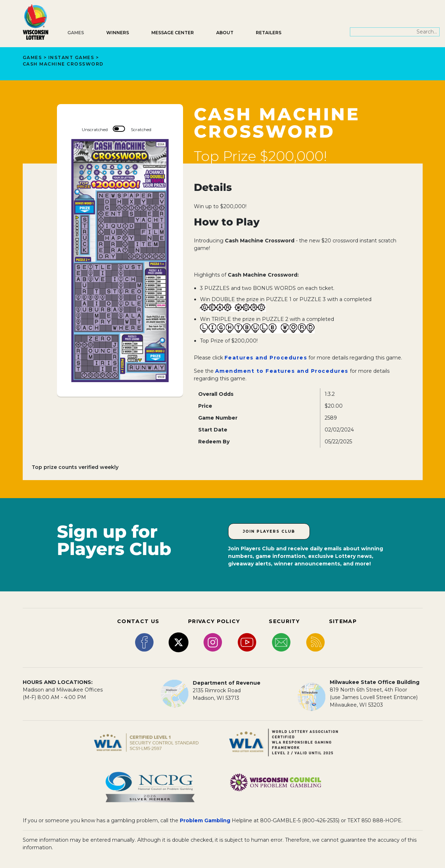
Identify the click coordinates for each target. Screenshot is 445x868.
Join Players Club (269, 531)
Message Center (173, 33)
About (225, 33)
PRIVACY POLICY (214, 621)
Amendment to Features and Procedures (282, 371)
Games (76, 33)
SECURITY (284, 621)
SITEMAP (343, 621)
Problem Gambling (205, 820)
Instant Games (71, 57)
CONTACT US (138, 621)
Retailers (269, 33)
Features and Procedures (266, 358)
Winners (118, 33)
